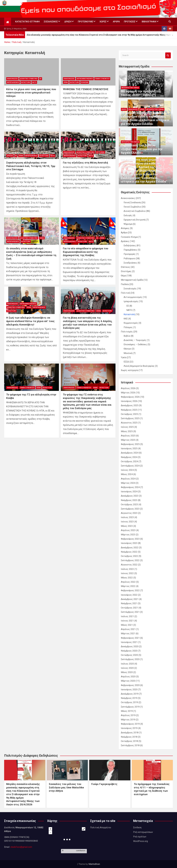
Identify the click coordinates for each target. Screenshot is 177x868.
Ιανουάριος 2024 (129, 492)
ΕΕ (41, 79)
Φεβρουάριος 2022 (130, 590)
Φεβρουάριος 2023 (130, 539)
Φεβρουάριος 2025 (130, 444)
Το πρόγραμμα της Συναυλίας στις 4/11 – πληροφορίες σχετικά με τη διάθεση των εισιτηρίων (152, 789)
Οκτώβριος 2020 (129, 655)
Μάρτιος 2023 (128, 535)
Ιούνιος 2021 (127, 621)
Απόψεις (125, 228)
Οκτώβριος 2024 (129, 461)
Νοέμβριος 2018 (129, 737)
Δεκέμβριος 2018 (130, 733)
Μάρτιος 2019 (128, 720)
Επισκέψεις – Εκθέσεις (135, 344)
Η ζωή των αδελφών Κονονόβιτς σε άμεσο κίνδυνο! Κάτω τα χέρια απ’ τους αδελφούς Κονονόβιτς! (30, 321)
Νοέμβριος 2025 (129, 410)
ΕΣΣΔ (126, 362)
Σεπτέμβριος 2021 (130, 612)
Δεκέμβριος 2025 (130, 405)
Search (168, 55)
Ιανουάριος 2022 (129, 595)
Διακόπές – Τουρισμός (135, 340)
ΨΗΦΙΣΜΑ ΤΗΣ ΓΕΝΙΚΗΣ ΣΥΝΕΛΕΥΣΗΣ (86, 89)
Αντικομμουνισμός (85, 79)
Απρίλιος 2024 (128, 479)
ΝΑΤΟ (34, 82)
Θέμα (66, 82)
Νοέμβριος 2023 (129, 500)
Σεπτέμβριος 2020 (130, 659)
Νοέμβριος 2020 (129, 651)
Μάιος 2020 (127, 672)
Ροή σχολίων (140, 837)
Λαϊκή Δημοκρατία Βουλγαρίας (139, 366)
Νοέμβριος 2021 (129, 603)
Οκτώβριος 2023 (129, 505)
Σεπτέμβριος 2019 (130, 707)
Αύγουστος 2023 (129, 513)
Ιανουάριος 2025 (129, 448)
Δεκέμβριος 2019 (130, 694)
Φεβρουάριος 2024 (130, 487)
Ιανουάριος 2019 (129, 728)
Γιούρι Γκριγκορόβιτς (104, 784)
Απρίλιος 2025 (128, 436)
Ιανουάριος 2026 (129, 401)
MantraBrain (94, 864)
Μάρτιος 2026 (128, 393)
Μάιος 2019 (127, 711)
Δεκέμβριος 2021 (130, 599)
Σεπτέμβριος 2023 (130, 509)
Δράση (68, 22)
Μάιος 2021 (127, 625)
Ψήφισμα (85, 82)
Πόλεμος (128, 327)
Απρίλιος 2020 (128, 677)
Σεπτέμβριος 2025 (130, 418)
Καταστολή (26, 82)
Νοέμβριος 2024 (129, 457)
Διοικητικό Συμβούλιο (29, 79)
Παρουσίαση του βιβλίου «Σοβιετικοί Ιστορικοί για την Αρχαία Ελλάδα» (142, 149)
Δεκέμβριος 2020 (130, 646)
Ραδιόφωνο (129, 258)
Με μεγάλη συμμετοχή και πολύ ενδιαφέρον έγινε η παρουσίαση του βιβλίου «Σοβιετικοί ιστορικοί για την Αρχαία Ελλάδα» (145, 118)
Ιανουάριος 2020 (129, 690)
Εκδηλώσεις (133, 109)
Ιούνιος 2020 (127, 668)
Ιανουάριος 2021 (129, 642)
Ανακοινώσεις (12, 79)
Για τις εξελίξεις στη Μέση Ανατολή (85, 163)
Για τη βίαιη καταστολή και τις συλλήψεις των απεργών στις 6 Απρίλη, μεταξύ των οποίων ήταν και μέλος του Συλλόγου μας (88, 323)
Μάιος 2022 (127, 578)
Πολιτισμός (127, 332)
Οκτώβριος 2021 (129, 608)
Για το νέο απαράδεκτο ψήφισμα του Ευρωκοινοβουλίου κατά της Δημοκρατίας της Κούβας (86, 252)
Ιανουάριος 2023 (129, 543)
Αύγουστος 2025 (129, 423)
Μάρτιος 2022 (128, 586)
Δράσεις (10, 156)
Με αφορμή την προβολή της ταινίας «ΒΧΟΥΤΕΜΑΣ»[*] (141, 93)
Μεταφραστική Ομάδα (130, 88)
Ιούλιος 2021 (127, 616)
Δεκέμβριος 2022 (130, 548)
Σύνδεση (137, 828)
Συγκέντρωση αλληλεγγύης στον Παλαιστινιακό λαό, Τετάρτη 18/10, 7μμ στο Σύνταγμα (31, 166)
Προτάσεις (130, 22)
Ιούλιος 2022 (127, 569)
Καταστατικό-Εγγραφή (27, 22)
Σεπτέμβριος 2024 (130, 466)
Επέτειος (125, 267)
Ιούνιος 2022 (127, 573)
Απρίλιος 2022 (128, 582)
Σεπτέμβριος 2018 (130, 745)
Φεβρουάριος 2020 (130, 685)
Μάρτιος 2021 (128, 634)
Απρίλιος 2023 (128, 530)
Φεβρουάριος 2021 (130, 638)
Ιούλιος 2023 (127, 517)
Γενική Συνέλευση (102, 79)
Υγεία (124, 357)
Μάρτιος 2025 (128, 440)
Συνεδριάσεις (130, 263)
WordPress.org (140, 841)
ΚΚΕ (126, 319)
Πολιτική (125, 293)
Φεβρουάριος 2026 (130, 397)
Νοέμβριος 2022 (129, 552)
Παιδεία (125, 284)
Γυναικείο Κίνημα (129, 237)
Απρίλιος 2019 (128, 715)
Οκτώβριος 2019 (129, 702)
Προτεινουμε (85, 22)
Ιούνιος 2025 (127, 427)
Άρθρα (116, 22)
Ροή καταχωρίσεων (143, 832)
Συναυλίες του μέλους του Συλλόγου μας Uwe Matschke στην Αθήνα (66, 787)
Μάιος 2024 (127, 474)
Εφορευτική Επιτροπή (135, 220)
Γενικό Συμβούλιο (132, 207)
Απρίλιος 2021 (128, 629)
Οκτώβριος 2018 (129, 741)
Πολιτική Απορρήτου (101, 828)
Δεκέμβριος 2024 (130, 453)
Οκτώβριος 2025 (129, 414)
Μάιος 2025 (127, 431)
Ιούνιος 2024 (127, 470)
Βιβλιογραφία (149, 22)
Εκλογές (128, 215)
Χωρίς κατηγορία (130, 370)
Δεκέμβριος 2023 (130, 496)
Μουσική (128, 353)
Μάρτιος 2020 (128, 681)
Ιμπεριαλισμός (13, 82)
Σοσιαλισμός (51, 22)
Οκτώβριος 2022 (129, 556)
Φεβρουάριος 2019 (130, 724)
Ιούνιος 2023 (127, 522)
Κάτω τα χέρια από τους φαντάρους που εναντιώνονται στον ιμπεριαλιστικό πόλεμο (31, 93)
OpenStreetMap (70, 851)
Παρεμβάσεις (130, 250)
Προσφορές (130, 254)
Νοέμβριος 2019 (129, 698)
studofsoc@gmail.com (21, 847)
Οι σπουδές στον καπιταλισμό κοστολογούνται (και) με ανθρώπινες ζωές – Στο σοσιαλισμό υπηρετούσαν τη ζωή (31, 254)
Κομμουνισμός (131, 323)
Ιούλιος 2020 (127, 664)
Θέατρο (127, 349)
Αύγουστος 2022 (129, 565)
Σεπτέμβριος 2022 (130, 560)
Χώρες (103, 22)
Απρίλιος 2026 (128, 388)
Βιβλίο (124, 109)
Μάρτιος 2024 (128, 483)
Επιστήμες (126, 271)
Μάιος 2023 (127, 526)
